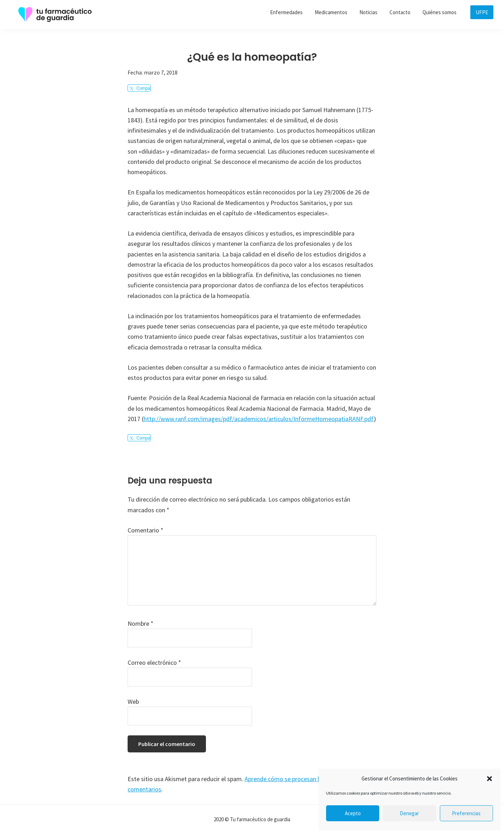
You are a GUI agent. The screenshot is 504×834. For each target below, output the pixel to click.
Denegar (409, 813)
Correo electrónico (154, 662)
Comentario (145, 530)
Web (133, 702)
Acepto (353, 813)
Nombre (141, 623)
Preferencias (466, 813)
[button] (489, 779)
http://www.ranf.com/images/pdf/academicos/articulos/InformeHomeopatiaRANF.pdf (259, 419)
